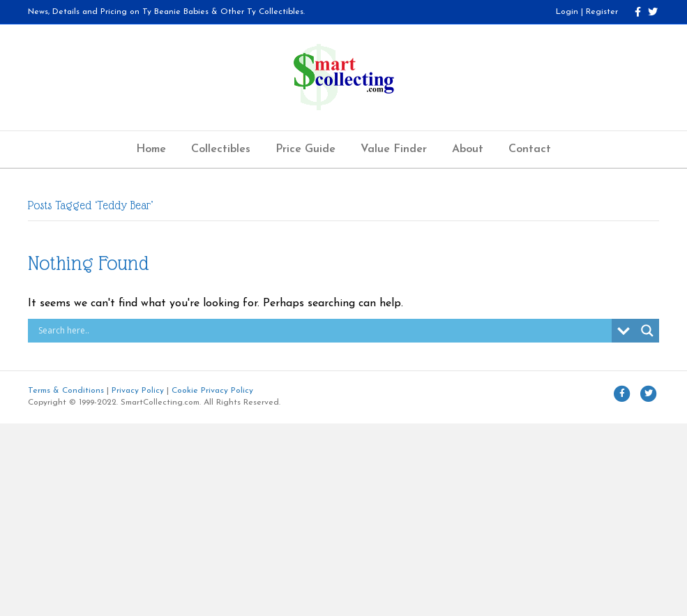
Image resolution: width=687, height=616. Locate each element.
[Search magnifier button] (647, 331)
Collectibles (221, 149)
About (468, 149)
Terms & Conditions (66, 391)
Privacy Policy (138, 391)
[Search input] (323, 331)
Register (602, 12)
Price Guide (305, 149)
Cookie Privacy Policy (212, 391)
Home (151, 149)
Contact (530, 149)
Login (567, 12)
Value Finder (394, 149)
